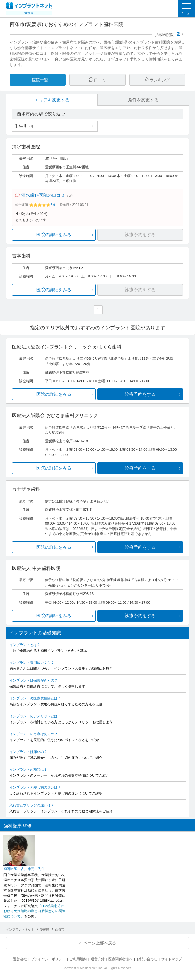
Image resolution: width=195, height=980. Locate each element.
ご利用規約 (78, 959)
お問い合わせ (147, 959)
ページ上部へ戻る (100, 943)
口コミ (100, 80)
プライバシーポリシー (48, 959)
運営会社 (20, 959)
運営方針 (98, 959)
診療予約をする (140, 394)
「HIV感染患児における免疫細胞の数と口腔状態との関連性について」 (34, 911)
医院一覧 (40, 80)
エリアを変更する (52, 100)
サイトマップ (172, 959)
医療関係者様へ (120, 959)
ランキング (160, 80)
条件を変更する (143, 100)
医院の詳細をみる (54, 235)
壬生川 (24, 126)
